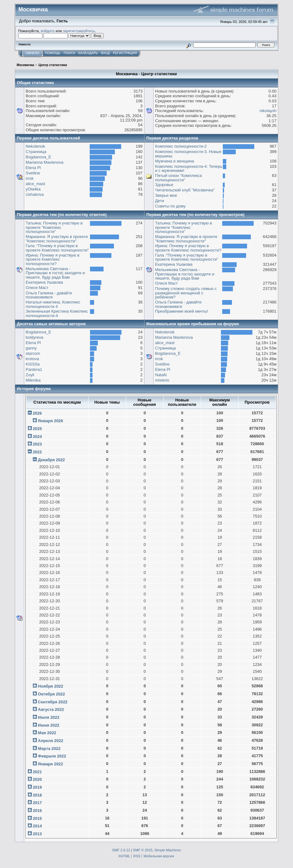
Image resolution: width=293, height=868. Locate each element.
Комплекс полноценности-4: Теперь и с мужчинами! (189, 169)
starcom (33, 353)
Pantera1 (34, 369)
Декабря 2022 (52, 460)
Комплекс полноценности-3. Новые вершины (188, 154)
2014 (37, 826)
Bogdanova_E (39, 157)
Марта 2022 (49, 749)
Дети (160, 201)
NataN (161, 375)
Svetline (33, 173)
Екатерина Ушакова (45, 282)
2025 (37, 429)
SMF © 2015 (143, 850)
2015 (37, 818)
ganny (31, 348)
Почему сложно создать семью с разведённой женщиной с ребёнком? (186, 293)
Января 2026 (51, 421)
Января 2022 (51, 764)
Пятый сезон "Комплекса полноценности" (179, 178)
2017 (37, 803)
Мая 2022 (47, 733)
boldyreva (35, 337)
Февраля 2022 (52, 756)
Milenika (33, 380)
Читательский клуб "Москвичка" (185, 190)
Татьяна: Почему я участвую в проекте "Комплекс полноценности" (54, 227)
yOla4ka (33, 189)
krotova (32, 359)
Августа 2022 (51, 709)
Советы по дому (170, 206)
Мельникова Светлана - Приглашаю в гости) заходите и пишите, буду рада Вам (55, 273)
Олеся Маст (37, 288)
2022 (37, 452)
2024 (37, 437)
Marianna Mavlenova (45, 162)
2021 (37, 772)
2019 (37, 787)
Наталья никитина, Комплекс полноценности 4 (53, 304)
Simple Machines (168, 850)
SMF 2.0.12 (121, 850)
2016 (37, 811)
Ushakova (35, 194)
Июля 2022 (49, 717)
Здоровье (164, 185)
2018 (37, 795)
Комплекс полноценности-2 (181, 146)
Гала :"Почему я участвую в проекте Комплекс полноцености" (57, 248)
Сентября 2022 (53, 702)
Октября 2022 (52, 694)
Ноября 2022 (51, 686)
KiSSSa (33, 364)
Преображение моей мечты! (182, 311)
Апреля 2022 (51, 741)
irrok (30, 178)
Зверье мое (166, 195)
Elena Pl (33, 168)
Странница (36, 152)
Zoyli (30, 375)
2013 (37, 834)
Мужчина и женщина (175, 161)
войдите (48, 31)
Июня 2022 (49, 725)
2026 (37, 413)
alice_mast (36, 184)
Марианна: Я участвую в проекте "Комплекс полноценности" (57, 239)
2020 (37, 779)
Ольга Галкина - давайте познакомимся (49, 295)
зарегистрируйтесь (79, 31)
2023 (37, 444)
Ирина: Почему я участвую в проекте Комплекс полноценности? (53, 259)
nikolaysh (268, 111)
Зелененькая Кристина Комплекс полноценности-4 (57, 313)
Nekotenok (36, 146)
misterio (162, 380)
